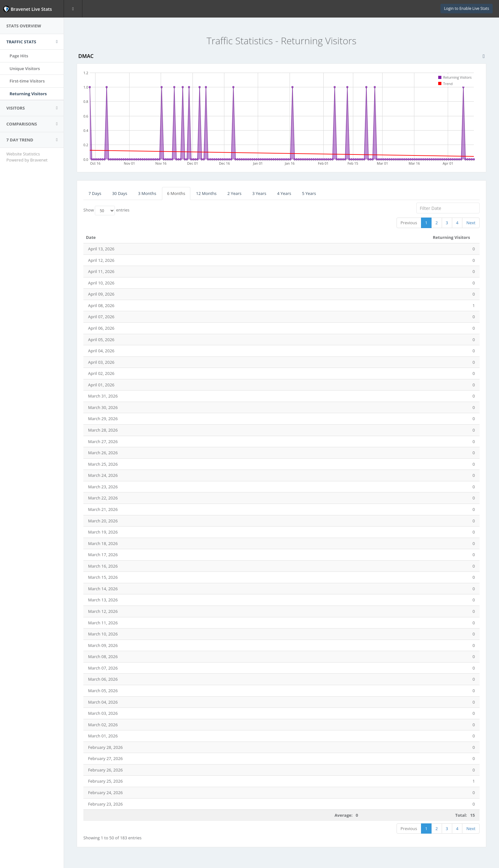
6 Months (176, 193)
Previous (409, 223)
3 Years (259, 193)
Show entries (106, 211)
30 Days (120, 193)
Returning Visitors (28, 94)
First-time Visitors (27, 81)
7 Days (95, 193)
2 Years (235, 193)
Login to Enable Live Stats (467, 8)
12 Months (206, 193)
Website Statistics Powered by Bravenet (27, 157)
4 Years (284, 193)
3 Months (147, 193)
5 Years (309, 193)
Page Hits (19, 56)
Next (471, 223)
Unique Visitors (25, 68)
